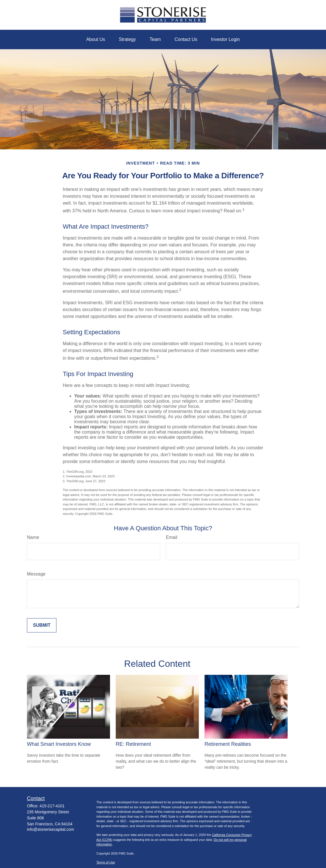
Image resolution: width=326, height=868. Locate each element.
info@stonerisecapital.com (50, 829)
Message (36, 574)
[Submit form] (42, 625)
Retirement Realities (228, 744)
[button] (96, 39)
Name (33, 537)
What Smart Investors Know (59, 744)
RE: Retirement (133, 744)
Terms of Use (106, 862)
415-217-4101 (52, 806)
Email (172, 537)
